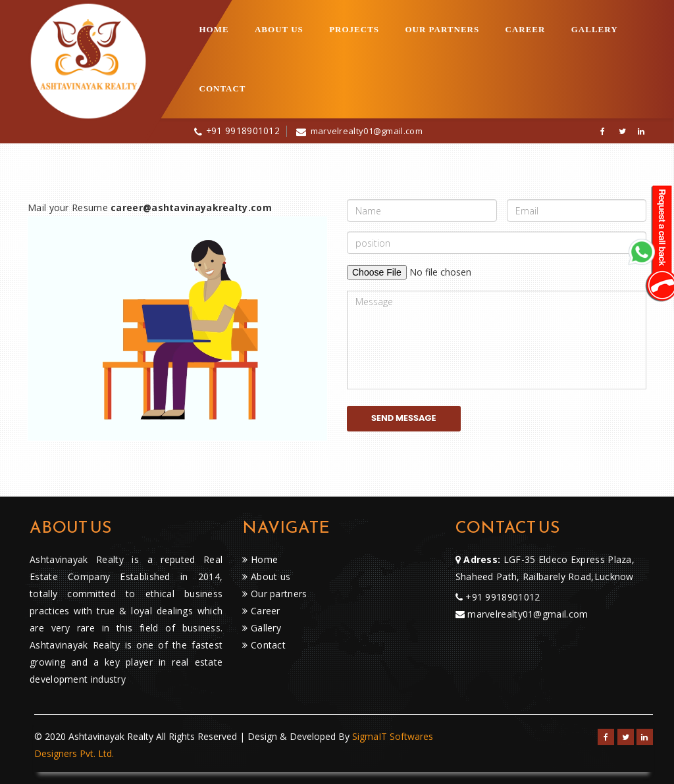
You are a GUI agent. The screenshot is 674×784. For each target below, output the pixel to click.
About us (266, 576)
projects (354, 29)
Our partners (442, 29)
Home (214, 29)
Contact (223, 88)
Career (526, 29)
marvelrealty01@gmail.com (367, 131)
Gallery (595, 29)
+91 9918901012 (243, 131)
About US (279, 29)
